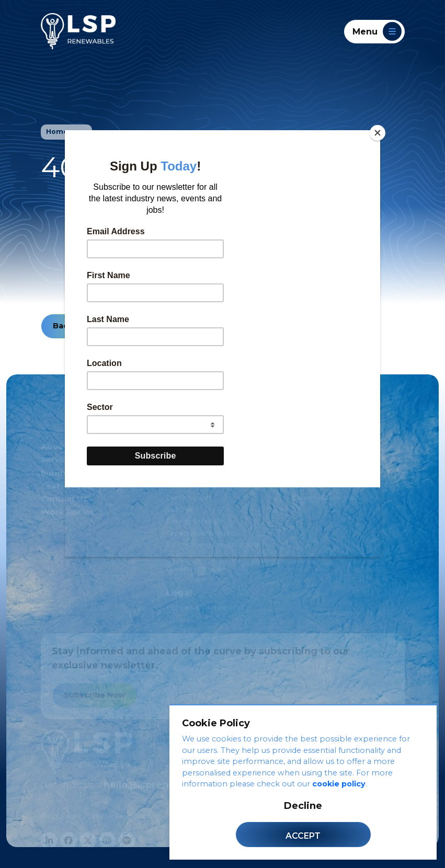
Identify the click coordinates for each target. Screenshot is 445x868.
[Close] (378, 133)
